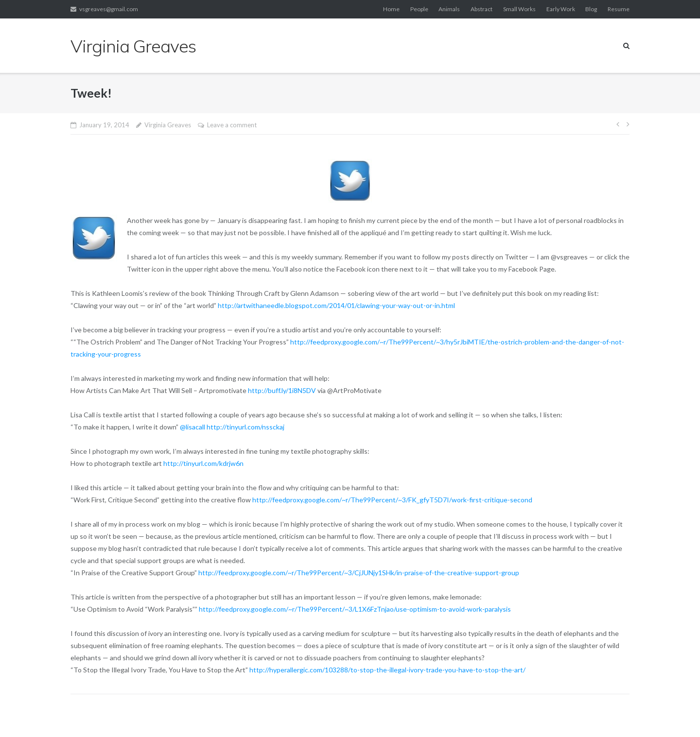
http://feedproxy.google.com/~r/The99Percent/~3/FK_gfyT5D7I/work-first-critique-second (393, 500)
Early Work (561, 9)
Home (391, 9)
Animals (449, 9)
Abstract (481, 9)
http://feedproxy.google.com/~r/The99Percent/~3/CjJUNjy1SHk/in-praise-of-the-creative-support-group (359, 573)
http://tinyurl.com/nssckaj (246, 427)
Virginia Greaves (168, 125)
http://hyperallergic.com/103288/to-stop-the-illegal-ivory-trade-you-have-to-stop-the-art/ (388, 670)
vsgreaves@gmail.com (109, 9)
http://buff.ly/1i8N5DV (283, 390)
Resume (619, 9)
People (419, 9)
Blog (591, 9)
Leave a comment (232, 125)
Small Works (519, 9)
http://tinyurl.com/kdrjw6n (204, 463)
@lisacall (192, 427)
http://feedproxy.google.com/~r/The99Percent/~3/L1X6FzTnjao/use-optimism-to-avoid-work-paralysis (356, 609)
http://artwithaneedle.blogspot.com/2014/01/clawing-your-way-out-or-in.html (337, 305)
